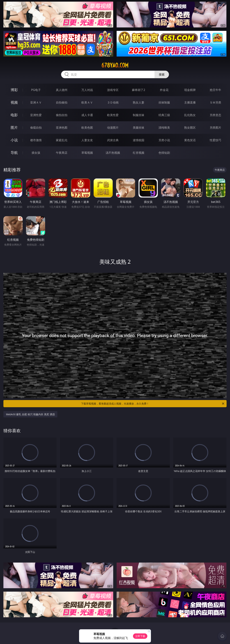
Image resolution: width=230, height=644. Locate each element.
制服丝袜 (139, 115)
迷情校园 (139, 140)
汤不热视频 (113, 153)
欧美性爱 (113, 115)
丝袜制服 (164, 102)
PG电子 (36, 90)
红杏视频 (139, 153)
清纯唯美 (164, 128)
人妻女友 (87, 140)
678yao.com (115, 65)
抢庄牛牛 (215, 90)
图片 (14, 127)
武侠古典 (113, 140)
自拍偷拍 (62, 102)
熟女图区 (190, 128)
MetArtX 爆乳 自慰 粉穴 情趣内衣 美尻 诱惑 (30, 414)
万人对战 (87, 90)
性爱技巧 (215, 140)
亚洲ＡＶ (36, 102)
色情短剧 (164, 153)
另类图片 (215, 128)
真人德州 (62, 90)
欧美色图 (87, 128)
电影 (14, 115)
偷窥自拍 (36, 128)
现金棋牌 (190, 90)
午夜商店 (62, 153)
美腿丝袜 (139, 128)
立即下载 (140, 636)
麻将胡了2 (138, 90)
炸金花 (164, 90)
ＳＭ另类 (215, 102)
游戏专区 (113, 90)
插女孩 (36, 153)
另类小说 (164, 140)
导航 (14, 153)
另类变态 (215, 115)
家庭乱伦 (62, 140)
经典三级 (164, 115)
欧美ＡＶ (87, 102)
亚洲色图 (62, 128)
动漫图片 (113, 128)
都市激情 (36, 140)
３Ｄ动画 (113, 102)
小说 (14, 140)
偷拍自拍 (62, 115)
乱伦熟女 (190, 115)
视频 (14, 102)
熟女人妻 (139, 102)
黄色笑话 (190, 140)
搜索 (162, 74)
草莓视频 (87, 153)
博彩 (14, 90)
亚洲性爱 (36, 115)
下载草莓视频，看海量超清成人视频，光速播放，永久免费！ (153, 404)
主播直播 (190, 102)
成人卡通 (87, 115)
